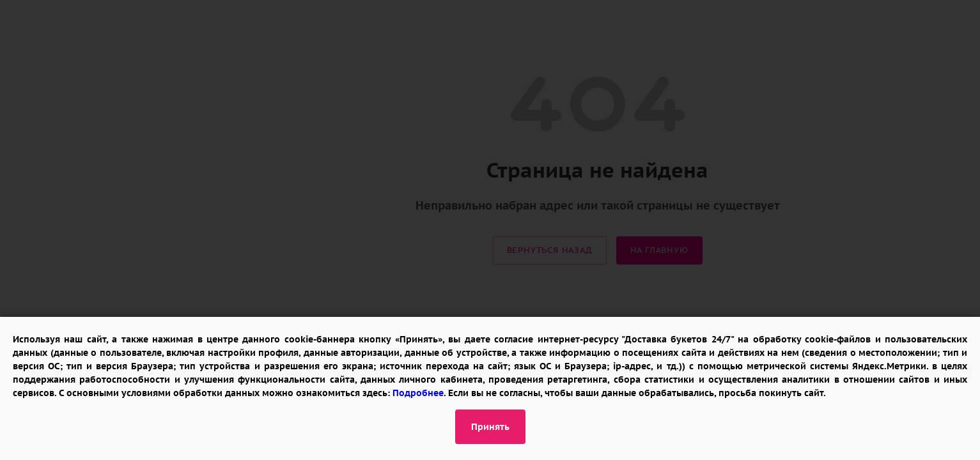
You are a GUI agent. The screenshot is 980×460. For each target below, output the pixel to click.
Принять (490, 427)
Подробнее (418, 393)
